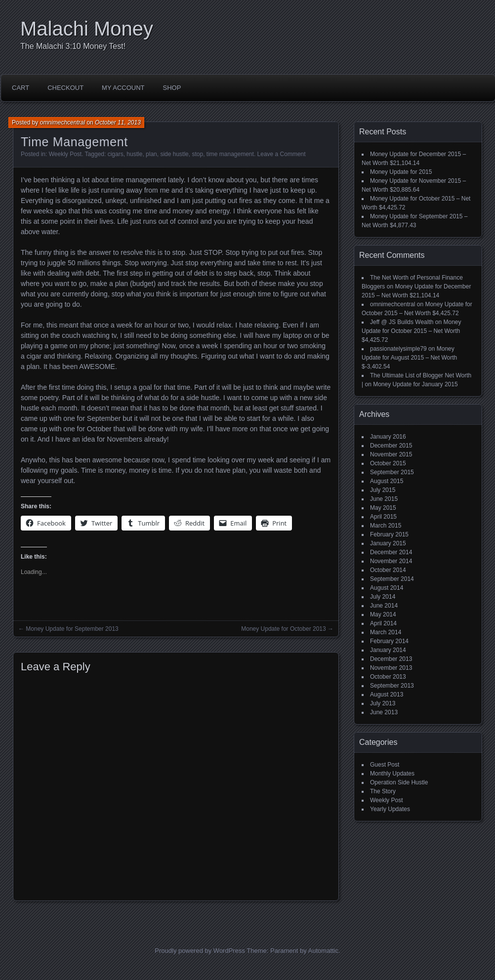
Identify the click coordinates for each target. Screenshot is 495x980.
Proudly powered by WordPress (200, 951)
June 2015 (384, 499)
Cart (21, 88)
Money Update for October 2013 (283, 629)
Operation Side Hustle (399, 782)
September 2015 (392, 472)
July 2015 (383, 490)
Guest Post (385, 765)
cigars (116, 154)
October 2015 (388, 463)
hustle (134, 154)
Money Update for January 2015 (415, 384)
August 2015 (387, 481)
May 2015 (383, 508)
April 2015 (383, 517)
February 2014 (389, 641)
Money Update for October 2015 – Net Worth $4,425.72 (412, 331)
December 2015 (391, 446)
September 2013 (392, 686)
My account (123, 88)
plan (151, 154)
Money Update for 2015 (401, 172)
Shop (172, 88)
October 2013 (388, 677)
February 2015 (389, 534)
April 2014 (383, 623)
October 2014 (388, 570)
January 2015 (388, 543)
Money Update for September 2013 (72, 629)
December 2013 (391, 659)
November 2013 (391, 668)
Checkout (65, 88)
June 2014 (384, 606)
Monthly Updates (392, 774)
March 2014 (386, 632)
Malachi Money (87, 29)
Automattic (323, 951)
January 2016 (388, 437)
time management (230, 154)
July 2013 (383, 703)
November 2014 (391, 561)
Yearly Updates (390, 809)
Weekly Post (65, 154)
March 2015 (386, 526)
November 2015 (391, 454)
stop (197, 154)
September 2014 (392, 579)
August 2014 (387, 588)
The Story (383, 791)
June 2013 (384, 712)
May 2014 (383, 614)
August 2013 (387, 694)
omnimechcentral (62, 122)
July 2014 (383, 597)
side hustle (174, 154)
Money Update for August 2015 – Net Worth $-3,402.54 (409, 358)
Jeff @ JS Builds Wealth (402, 322)
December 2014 (391, 552)
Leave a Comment (282, 154)
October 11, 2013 (118, 122)
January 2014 (388, 650)
